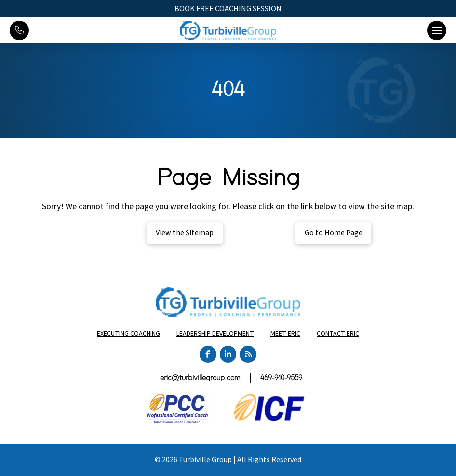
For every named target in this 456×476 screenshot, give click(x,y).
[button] (437, 30)
